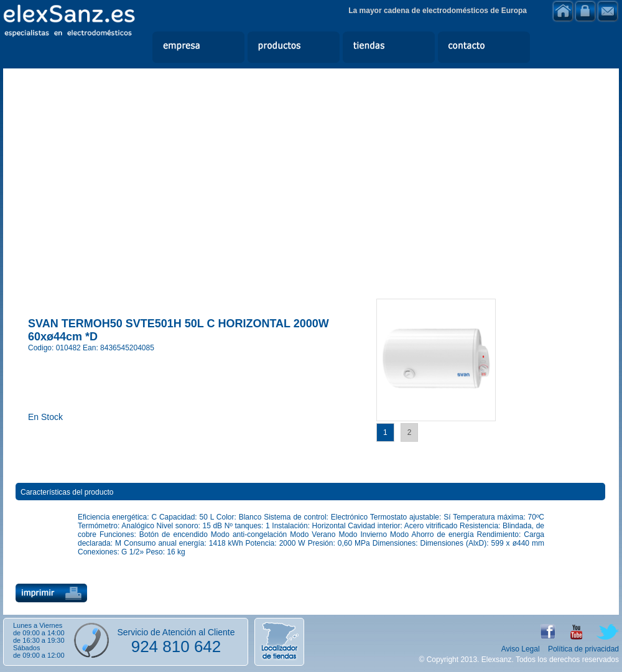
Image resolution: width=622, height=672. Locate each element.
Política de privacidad (583, 649)
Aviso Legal (521, 649)
